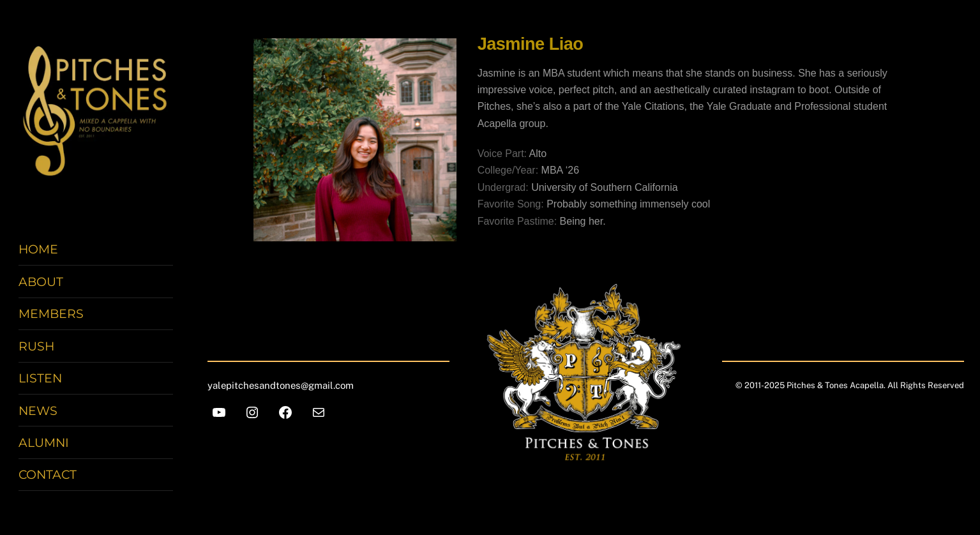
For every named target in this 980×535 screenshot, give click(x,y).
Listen (40, 379)
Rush (36, 347)
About (41, 282)
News (38, 411)
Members (51, 315)
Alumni (44, 443)
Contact (48, 476)
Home (38, 250)
